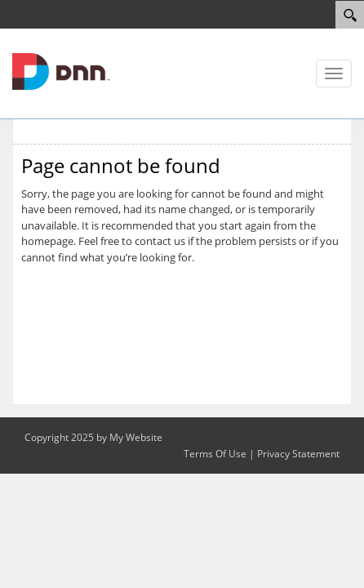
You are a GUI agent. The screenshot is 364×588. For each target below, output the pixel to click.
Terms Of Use (215, 454)
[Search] (350, 15)
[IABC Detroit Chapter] (61, 70)
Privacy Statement (298, 454)
